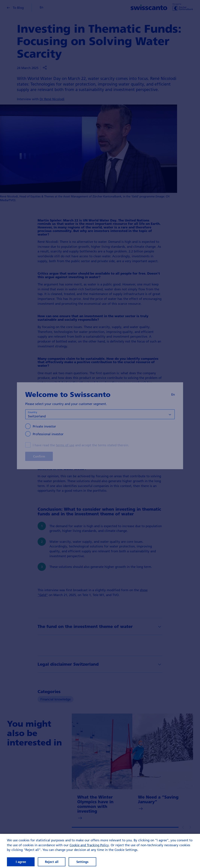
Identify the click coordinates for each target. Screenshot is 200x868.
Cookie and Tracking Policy (89, 849)
